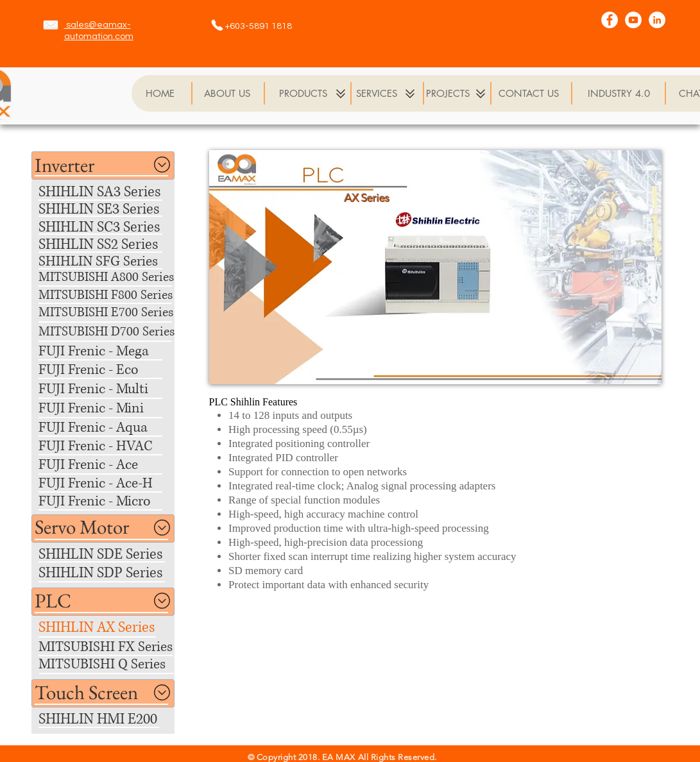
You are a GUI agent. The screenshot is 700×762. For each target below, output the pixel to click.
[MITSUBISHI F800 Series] (106, 296)
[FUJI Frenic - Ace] (103, 465)
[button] (66, 165)
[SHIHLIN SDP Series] (106, 573)
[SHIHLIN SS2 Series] (103, 245)
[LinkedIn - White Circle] (657, 20)
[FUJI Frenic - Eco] (103, 370)
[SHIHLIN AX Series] (103, 628)
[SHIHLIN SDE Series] (107, 555)
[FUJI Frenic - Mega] (103, 351)
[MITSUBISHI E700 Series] (106, 313)
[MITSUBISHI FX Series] (106, 647)
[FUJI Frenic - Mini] (103, 408)
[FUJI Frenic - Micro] (103, 501)
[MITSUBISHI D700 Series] (107, 333)
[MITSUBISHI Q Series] (106, 665)
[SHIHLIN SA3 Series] (100, 192)
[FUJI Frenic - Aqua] (103, 428)
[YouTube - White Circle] (633, 20)
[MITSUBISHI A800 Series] (113, 278)
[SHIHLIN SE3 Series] (104, 209)
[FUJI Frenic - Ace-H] (103, 483)
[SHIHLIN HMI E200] (102, 719)
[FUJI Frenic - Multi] (103, 389)
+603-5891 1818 (259, 26)
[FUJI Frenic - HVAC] (103, 446)
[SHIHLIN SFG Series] (103, 261)
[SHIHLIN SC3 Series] (106, 227)
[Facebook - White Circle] (610, 20)
